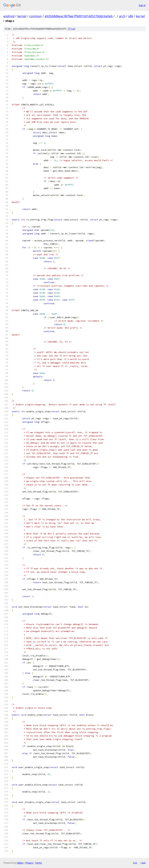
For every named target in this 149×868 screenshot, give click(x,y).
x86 (131, 16)
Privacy (29, 863)
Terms (38, 863)
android (9, 16)
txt (135, 863)
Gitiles (20, 863)
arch (122, 16)
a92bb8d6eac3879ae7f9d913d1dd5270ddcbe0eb (79, 16)
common (35, 16)
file (72, 29)
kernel (22, 16)
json (143, 863)
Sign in (142, 5)
